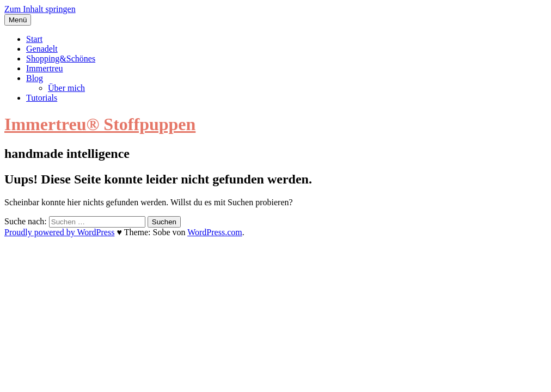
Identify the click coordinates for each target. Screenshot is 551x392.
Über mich (66, 88)
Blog (35, 78)
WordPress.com (215, 232)
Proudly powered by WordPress (59, 232)
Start (34, 39)
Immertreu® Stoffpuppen (100, 124)
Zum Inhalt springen (40, 9)
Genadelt (42, 49)
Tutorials (42, 98)
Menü (18, 20)
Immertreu (45, 68)
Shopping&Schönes (61, 59)
